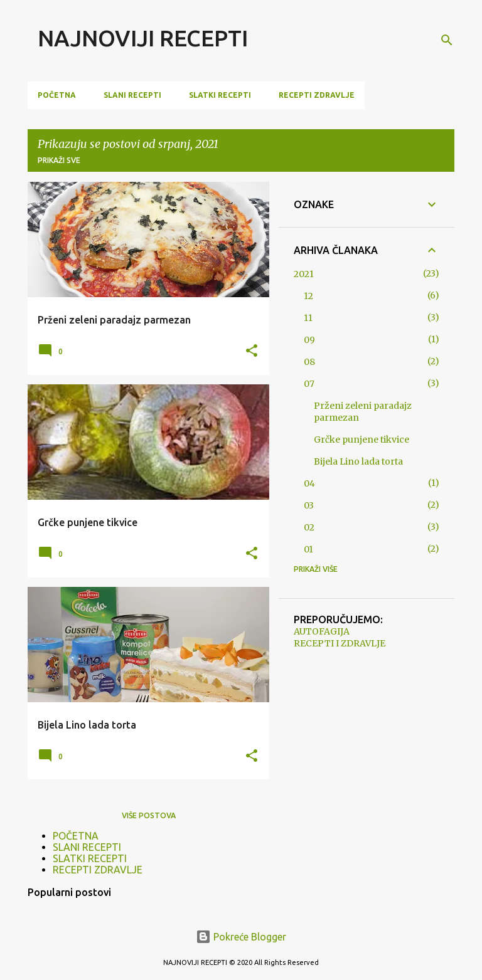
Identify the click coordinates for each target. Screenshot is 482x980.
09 (309, 340)
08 (309, 362)
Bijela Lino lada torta (358, 461)
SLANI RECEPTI (132, 95)
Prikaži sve (59, 160)
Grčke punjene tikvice (361, 440)
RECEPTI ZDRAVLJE (317, 95)
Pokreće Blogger (241, 937)
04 (309, 483)
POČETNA (57, 95)
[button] (252, 351)
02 (309, 527)
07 (309, 384)
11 (308, 318)
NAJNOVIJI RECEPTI (143, 38)
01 (308, 549)
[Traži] (447, 40)
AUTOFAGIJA (322, 631)
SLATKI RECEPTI (220, 95)
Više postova (149, 815)
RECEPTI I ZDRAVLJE (340, 643)
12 (308, 296)
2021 (304, 274)
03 (309, 505)
